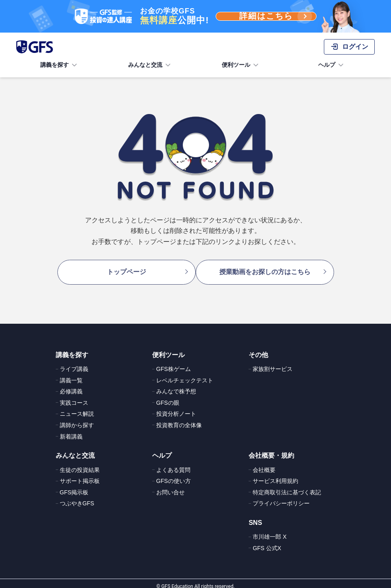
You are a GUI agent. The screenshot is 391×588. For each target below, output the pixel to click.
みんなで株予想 (176, 386)
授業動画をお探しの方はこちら (269, 269)
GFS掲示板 (74, 487)
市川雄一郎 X (270, 531)
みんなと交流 (150, 65)
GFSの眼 (168, 397)
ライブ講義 (74, 363)
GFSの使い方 (174, 475)
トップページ (122, 269)
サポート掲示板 (80, 475)
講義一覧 (71, 375)
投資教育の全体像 (179, 419)
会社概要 (264, 464)
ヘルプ (332, 65)
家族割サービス (273, 363)
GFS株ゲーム (174, 363)
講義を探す (59, 65)
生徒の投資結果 (80, 464)
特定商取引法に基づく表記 (287, 487)
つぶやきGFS (77, 498)
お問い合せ (170, 487)
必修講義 (71, 386)
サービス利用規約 (275, 475)
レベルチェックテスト (185, 375)
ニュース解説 (77, 408)
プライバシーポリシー (281, 498)
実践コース (74, 397)
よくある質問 (173, 464)
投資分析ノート (176, 408)
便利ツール (241, 65)
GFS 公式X (267, 542)
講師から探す (77, 419)
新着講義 (71, 431)
